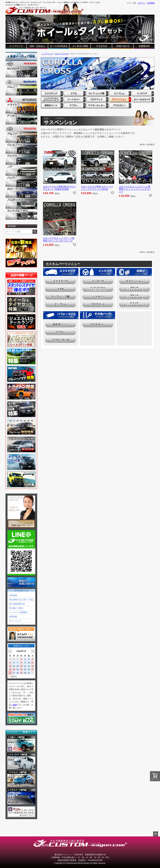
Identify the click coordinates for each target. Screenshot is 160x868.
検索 (35, 232)
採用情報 (13, 617)
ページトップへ (156, 834)
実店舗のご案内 (16, 608)
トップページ (47, 54)
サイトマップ (15, 621)
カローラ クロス (62, 54)
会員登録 (151, 3)
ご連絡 (14, 705)
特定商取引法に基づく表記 (21, 600)
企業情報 (13, 595)
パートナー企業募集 (18, 612)
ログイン (141, 3)
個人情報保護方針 (17, 604)
